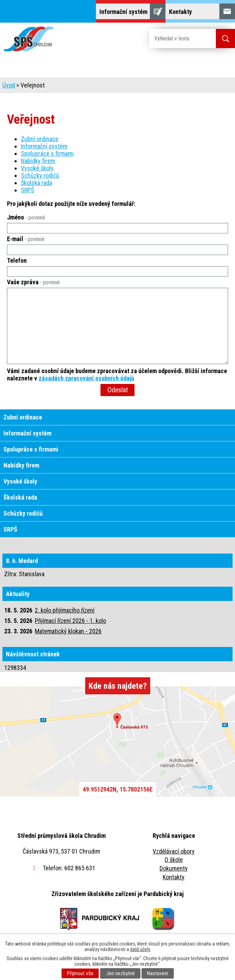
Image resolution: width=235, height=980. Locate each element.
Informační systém (44, 146)
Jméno (26, 217)
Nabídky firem (38, 161)
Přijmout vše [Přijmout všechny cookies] (80, 973)
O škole (174, 860)
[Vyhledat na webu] (177, 38)
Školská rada (37, 183)
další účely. (140, 949)
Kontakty (174, 877)
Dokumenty (174, 868)
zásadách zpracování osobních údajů (86, 378)
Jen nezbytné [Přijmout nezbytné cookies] (120, 973)
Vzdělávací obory (174, 851)
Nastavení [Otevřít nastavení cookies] (157, 973)
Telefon (17, 260)
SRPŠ (27, 190)
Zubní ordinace (40, 139)
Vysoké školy (37, 168)
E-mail (26, 239)
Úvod (9, 85)
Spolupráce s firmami (47, 153)
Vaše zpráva (33, 282)
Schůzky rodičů (40, 175)
